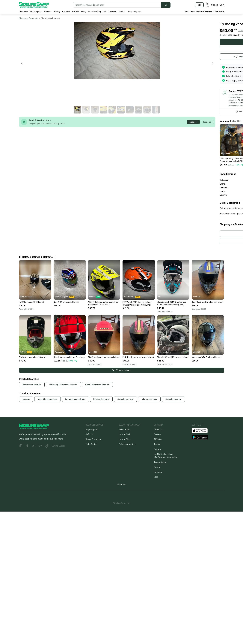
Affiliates (158, 439)
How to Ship (124, 439)
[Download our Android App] (208, 437)
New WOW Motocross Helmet (66, 302)
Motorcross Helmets (50, 18)
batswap (26, 399)
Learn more (58, 439)
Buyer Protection (93, 439)
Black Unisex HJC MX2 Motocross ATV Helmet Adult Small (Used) (171, 303)
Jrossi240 (197, 297)
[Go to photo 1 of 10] (197, 110)
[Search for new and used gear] (117, 5)
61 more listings (122, 370)
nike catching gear (173, 399)
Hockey (57, 12)
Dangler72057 (132, 297)
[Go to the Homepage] (34, 5)
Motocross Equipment (29, 18)
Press (157, 467)
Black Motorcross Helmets (97, 385)
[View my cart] (207, 5)
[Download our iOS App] (202, 430)
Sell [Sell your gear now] (199, 5)
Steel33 (95, 297)
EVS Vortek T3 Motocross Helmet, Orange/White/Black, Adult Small (137, 304)
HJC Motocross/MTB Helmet (31, 302)
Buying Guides (59, 446)
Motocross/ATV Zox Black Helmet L (207, 357)
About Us (158, 429)
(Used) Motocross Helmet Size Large (69, 357)
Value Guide (219, 11)
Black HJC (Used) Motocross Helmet (173, 357)
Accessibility (160, 462)
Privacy (157, 449)
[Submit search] (166, 5)
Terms (157, 444)
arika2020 (196, 352)
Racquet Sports (134, 12)
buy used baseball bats (75, 399)
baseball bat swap (101, 399)
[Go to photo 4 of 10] (224, 110)
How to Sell (124, 434)
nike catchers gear (125, 399)
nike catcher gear (149, 399)
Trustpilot (122, 485)
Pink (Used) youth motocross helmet (104, 357)
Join (222, 5)
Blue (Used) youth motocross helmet (207, 302)
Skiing (83, 12)
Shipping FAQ (92, 429)
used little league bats (47, 399)
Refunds (89, 434)
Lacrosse (113, 12)
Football (122, 12)
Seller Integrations (127, 444)
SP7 (160, 297)
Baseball (66, 12)
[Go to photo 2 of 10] (206, 110)
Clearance (23, 12)
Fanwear (48, 12)
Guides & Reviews (204, 11)
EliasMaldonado (26, 297)
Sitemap (158, 472)
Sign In (215, 5)
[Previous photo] (22, 63)
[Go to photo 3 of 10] (215, 110)
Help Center (190, 11)
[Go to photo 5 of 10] (232, 110)
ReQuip (26, 352)
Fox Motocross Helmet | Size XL (33, 357)
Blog (156, 477)
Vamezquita (59, 352)
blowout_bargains (65, 297)
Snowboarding (94, 12)
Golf (105, 12)
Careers (158, 434)
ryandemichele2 (164, 352)
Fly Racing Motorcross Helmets (63, 385)
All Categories (36, 12)
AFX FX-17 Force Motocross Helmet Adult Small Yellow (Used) (103, 303)
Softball (75, 12)
